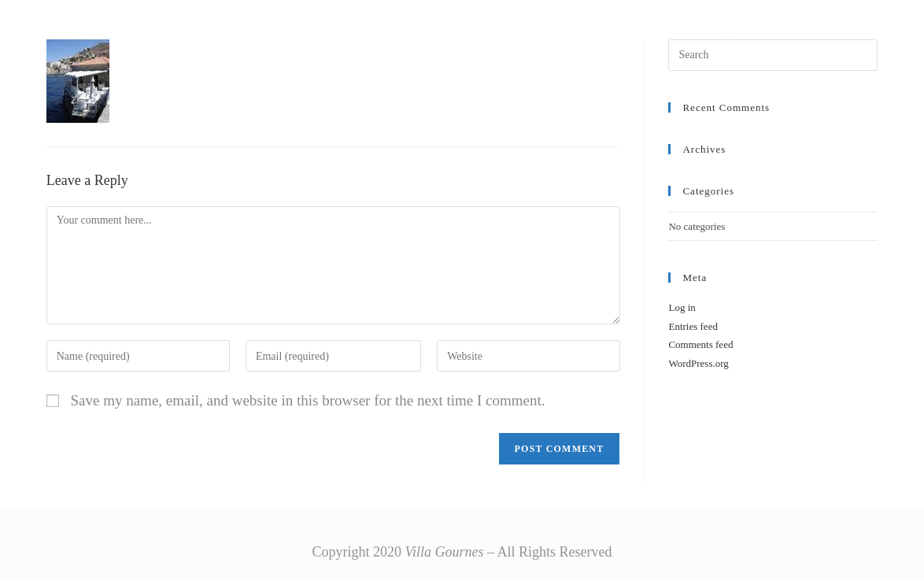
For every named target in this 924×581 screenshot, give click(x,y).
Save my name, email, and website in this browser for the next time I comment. (307, 400)
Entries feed (693, 326)
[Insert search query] (773, 55)
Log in (682, 307)
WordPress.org (698, 363)
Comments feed (700, 344)
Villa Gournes (120, 26)
